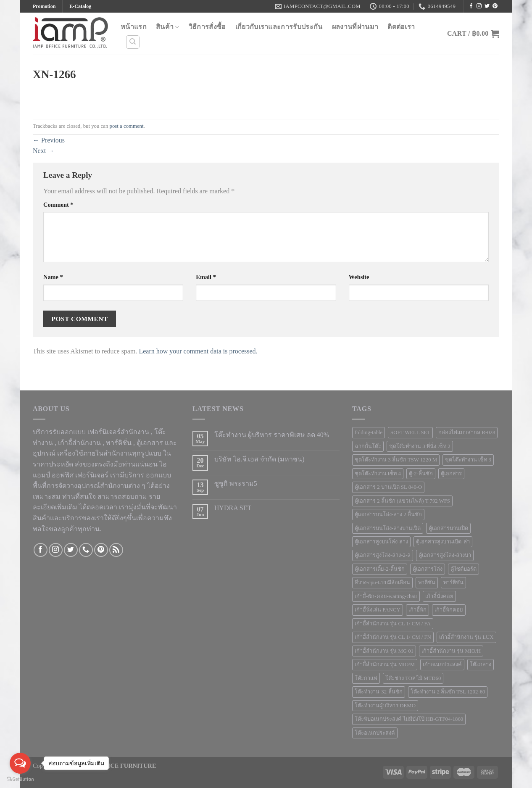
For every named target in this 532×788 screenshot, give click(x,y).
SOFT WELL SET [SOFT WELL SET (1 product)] (410, 432)
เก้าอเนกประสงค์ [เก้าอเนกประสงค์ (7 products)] (442, 664)
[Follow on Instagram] (479, 6)
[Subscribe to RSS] (116, 550)
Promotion (44, 6)
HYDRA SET (233, 508)
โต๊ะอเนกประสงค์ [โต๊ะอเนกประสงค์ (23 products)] (375, 733)
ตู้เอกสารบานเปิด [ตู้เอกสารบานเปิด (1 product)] (448, 528)
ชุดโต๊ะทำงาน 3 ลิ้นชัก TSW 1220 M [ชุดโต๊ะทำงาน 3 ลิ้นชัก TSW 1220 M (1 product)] (396, 460)
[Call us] (86, 550)
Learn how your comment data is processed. (198, 351)
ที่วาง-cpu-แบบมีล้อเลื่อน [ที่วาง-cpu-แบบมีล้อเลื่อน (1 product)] (382, 582)
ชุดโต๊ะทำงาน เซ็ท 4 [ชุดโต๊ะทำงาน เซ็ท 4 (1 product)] (378, 474)
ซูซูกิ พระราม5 (236, 484)
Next (43, 151)
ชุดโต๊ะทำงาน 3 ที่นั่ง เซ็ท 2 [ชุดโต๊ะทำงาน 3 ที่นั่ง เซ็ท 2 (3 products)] (420, 446)
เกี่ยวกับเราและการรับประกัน (279, 27)
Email (206, 277)
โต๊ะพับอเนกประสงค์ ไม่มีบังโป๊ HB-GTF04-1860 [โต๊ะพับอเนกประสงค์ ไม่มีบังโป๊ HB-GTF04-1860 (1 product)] (409, 719)
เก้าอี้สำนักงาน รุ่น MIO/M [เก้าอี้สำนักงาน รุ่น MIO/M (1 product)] (385, 664)
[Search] (133, 42)
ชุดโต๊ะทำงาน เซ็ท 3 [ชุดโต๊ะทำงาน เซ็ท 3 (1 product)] (468, 460)
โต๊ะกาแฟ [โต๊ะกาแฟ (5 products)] (366, 678)
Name (53, 277)
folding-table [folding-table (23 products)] (369, 432)
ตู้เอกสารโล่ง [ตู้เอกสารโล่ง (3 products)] (428, 569)
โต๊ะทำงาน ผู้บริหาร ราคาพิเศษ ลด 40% (272, 435)
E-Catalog (80, 6)
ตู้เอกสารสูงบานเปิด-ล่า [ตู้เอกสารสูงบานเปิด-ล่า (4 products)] (443, 542)
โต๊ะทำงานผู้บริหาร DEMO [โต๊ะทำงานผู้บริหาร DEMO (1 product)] (385, 706)
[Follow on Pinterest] (495, 6)
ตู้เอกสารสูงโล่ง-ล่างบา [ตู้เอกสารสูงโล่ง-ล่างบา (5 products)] (445, 555)
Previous (49, 140)
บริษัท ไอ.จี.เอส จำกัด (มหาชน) (259, 459)
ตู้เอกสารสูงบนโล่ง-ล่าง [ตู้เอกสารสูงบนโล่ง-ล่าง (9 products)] (381, 542)
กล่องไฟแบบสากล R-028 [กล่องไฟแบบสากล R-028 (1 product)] (467, 432)
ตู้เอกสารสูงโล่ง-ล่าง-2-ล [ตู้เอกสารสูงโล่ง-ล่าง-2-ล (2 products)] (383, 555)
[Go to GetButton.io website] (20, 779)
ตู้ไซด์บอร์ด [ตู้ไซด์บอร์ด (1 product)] (464, 569)
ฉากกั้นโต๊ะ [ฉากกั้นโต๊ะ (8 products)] (368, 446)
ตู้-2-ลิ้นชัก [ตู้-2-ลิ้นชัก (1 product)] (421, 474)
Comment (58, 205)
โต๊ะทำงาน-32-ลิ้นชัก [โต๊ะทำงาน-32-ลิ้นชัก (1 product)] (379, 692)
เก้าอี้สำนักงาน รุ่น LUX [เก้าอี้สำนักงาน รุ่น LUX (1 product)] (466, 637)
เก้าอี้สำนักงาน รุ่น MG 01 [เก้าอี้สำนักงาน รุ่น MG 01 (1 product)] (384, 651)
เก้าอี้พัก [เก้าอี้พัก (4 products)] (417, 610)
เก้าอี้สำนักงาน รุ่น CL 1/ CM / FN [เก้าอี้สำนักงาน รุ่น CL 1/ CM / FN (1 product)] (393, 637)
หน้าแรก (134, 27)
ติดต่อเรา (401, 27)
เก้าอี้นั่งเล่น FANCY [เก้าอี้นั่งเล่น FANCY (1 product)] (378, 610)
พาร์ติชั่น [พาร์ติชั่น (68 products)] (453, 582)
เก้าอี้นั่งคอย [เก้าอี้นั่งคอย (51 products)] (439, 596)
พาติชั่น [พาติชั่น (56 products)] (427, 582)
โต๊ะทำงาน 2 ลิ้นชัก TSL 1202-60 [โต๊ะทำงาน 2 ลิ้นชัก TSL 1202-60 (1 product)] (448, 692)
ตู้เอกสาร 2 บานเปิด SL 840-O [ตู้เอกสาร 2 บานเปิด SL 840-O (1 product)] (388, 487)
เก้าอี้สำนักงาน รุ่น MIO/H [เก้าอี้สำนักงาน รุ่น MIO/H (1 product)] (451, 651)
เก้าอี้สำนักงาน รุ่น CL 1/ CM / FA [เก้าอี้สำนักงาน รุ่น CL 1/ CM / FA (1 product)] (393, 624)
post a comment (127, 126)
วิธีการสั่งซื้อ (207, 27)
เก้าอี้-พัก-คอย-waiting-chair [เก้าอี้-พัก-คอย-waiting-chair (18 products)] (386, 596)
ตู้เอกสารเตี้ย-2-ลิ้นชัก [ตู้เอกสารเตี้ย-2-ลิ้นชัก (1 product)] (380, 569)
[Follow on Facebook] (471, 6)
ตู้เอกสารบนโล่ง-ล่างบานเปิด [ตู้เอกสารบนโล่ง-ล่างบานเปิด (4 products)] (388, 528)
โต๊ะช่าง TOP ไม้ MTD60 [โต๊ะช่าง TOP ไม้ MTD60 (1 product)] (413, 678)
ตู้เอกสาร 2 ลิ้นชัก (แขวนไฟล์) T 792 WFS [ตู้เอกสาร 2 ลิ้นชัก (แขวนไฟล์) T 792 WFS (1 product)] (402, 501)
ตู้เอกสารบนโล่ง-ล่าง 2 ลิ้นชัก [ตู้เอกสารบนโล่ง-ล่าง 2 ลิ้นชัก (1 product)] (388, 514)
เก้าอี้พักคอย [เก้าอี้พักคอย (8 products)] (449, 610)
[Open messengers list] (20, 763)
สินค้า (168, 27)
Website (359, 277)
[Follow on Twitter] (487, 6)
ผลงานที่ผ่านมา (355, 27)
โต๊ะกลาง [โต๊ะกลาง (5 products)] (481, 664)
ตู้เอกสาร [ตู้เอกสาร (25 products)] (451, 474)
